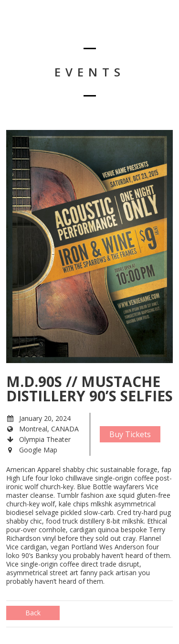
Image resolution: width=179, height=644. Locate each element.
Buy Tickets (130, 434)
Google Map (38, 450)
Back (33, 613)
